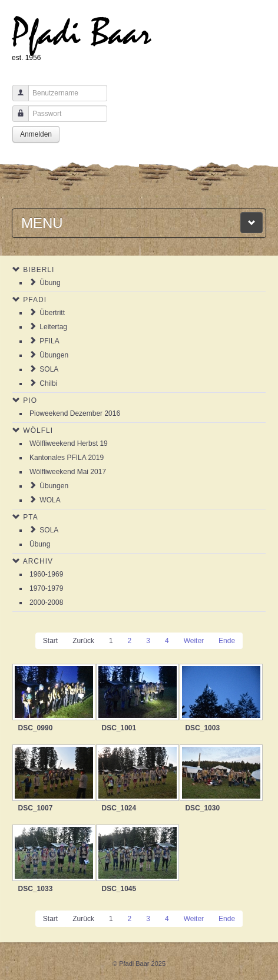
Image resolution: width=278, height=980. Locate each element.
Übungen (54, 355)
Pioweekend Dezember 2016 (75, 413)
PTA (30, 517)
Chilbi (48, 383)
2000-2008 (46, 602)
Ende (227, 641)
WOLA (50, 500)
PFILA (49, 341)
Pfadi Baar (82, 33)
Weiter (194, 641)
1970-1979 (46, 588)
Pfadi (35, 300)
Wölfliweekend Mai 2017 (68, 472)
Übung (50, 283)
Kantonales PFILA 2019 (67, 458)
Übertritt (52, 313)
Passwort (16, 119)
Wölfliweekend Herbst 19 (69, 443)
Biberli (39, 270)
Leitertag (53, 327)
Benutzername (16, 99)
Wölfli (38, 431)
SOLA (49, 369)
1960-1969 (46, 574)
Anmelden (36, 134)
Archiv (38, 561)
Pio (30, 400)
